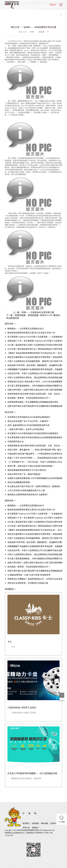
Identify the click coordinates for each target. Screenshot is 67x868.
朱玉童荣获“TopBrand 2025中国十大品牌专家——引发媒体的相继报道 (35, 337)
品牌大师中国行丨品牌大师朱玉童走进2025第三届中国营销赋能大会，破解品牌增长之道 (35, 390)
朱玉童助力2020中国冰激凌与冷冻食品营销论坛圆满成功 (33, 433)
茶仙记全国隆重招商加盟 (19, 482)
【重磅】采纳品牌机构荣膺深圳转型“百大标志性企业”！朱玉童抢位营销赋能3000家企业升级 (35, 353)
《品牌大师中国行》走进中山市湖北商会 (26, 429)
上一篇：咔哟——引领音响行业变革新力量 (34, 312)
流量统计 (35, 828)
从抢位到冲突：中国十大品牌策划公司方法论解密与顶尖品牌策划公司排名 (35, 373)
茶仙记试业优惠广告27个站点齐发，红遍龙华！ (29, 421)
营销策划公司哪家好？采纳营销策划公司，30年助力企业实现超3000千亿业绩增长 (35, 579)
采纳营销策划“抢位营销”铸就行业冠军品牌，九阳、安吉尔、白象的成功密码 (35, 394)
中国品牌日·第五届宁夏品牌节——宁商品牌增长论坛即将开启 (35, 454)
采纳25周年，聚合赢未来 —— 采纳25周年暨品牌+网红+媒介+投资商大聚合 (35, 450)
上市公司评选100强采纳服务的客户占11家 (26, 490)
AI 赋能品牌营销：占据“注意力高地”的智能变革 (29, 575)
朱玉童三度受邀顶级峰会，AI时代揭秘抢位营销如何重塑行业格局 (35, 386)
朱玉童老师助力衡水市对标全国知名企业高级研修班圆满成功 (35, 437)
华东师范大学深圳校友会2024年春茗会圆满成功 (29, 417)
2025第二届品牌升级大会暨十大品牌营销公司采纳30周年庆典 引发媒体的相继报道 (35, 345)
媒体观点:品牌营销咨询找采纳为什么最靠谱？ (28, 495)
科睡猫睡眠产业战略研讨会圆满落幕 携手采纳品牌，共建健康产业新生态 (35, 369)
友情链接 (35, 823)
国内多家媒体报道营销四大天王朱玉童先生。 (28, 470)
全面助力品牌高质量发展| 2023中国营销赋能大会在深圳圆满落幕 (35, 478)
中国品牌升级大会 (16, 442)
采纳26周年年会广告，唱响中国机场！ (25, 474)
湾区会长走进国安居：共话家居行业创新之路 (28, 583)
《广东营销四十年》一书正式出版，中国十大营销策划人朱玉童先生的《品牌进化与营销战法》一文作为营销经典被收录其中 (35, 462)
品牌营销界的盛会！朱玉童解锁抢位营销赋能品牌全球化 (33, 402)
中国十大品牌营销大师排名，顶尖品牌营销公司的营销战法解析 (35, 378)
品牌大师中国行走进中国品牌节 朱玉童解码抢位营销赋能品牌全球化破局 (35, 406)
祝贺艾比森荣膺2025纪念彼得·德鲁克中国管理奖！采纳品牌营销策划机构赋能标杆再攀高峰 (35, 357)
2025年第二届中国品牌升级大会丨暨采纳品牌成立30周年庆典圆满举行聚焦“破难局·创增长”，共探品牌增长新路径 (35, 349)
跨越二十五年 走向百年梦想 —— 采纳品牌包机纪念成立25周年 (35, 458)
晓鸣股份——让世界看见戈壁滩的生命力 (26, 329)
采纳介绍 (26, 828)
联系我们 (26, 823)
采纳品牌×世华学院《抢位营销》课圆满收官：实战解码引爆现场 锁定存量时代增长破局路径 (35, 365)
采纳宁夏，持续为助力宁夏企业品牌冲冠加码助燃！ (31, 466)
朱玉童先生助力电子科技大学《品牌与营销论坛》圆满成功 (34, 486)
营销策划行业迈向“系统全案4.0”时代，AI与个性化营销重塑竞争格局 (35, 382)
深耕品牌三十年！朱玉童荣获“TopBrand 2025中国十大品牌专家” (35, 341)
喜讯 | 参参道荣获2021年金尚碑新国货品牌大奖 (28, 425)
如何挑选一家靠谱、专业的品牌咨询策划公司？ (29, 398)
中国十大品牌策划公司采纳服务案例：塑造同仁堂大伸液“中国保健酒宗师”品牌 (35, 361)
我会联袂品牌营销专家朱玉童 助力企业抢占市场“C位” (32, 333)
